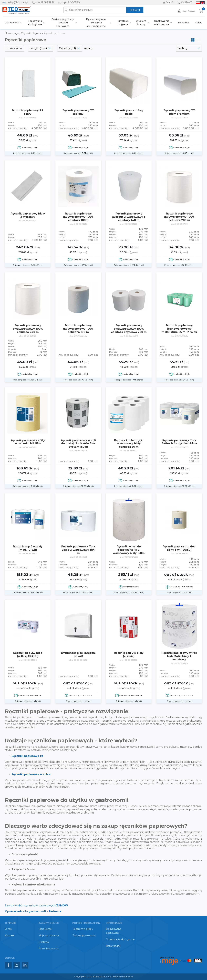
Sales (198, 23)
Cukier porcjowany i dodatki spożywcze (63, 23)
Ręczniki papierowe (55, 33)
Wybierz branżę (141, 23)
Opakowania (12, 23)
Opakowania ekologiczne (35, 23)
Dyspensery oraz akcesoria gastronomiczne (96, 23)
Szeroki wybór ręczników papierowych (36, 906)
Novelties (184, 23)
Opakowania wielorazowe (162, 23)
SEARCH (135, 10)
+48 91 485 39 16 (45, 2)
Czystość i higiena (123, 23)
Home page (12, 33)
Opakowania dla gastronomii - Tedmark (33, 911)
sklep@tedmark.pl (18, 2)
